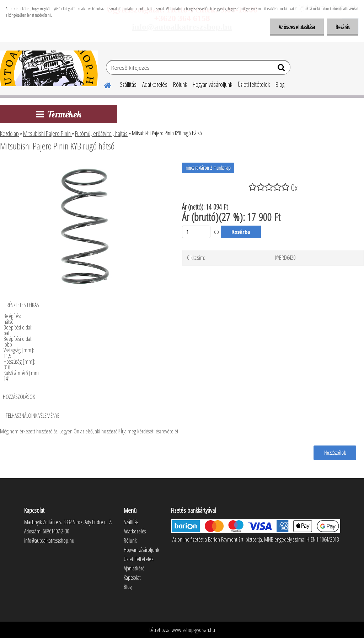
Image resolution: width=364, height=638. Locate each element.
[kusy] (196, 232)
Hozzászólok (335, 453)
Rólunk (180, 84)
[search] (282, 69)
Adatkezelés (155, 84)
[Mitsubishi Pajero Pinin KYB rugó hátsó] (85, 165)
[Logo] (49, 68)
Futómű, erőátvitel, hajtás (101, 133)
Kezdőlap (9, 133)
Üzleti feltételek (254, 84)
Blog (280, 84)
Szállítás (128, 84)
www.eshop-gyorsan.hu (193, 630)
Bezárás (342, 27)
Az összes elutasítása (297, 27)
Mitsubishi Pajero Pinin (47, 133)
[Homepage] (103, 84)
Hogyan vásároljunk (212, 84)
